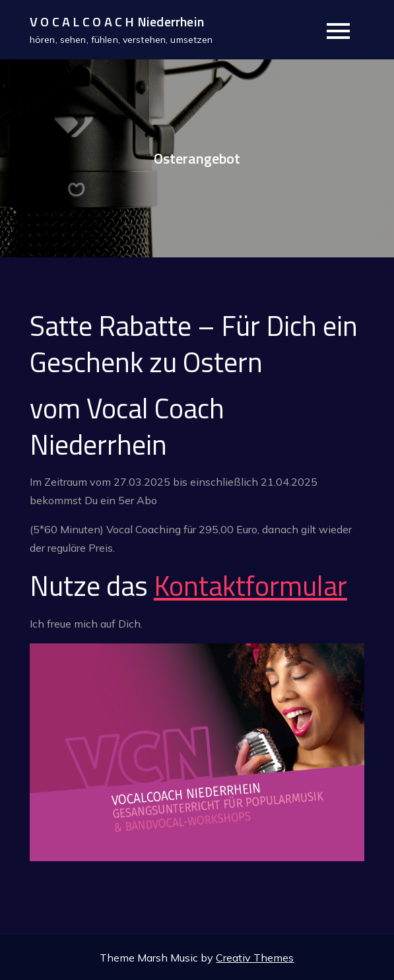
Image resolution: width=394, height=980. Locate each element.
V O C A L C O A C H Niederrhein (117, 21)
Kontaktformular (250, 585)
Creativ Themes (255, 958)
